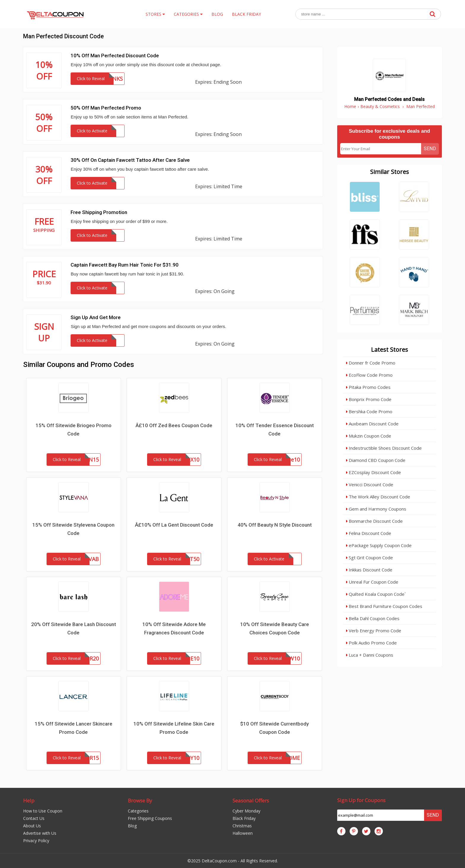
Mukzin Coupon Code (369, 436)
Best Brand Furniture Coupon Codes (384, 606)
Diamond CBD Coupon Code (376, 460)
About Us (32, 826)
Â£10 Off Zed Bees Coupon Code (174, 425)
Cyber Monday (246, 811)
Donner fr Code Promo (371, 363)
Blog (132, 826)
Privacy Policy (36, 841)
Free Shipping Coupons (150, 818)
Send (430, 149)
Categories (138, 811)
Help (29, 800)
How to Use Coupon (43, 811)
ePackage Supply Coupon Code (379, 545)
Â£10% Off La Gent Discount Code (174, 525)
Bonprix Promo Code (369, 399)
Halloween (243, 833)
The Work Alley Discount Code (378, 497)
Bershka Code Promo (369, 411)
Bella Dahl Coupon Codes (373, 618)
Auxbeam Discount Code (372, 424)
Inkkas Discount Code (369, 570)
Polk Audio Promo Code (371, 643)
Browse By (140, 800)
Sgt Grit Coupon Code (370, 557)
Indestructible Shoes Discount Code (384, 448)
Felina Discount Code (369, 533)
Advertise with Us (40, 833)
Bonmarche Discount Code (374, 521)
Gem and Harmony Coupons (376, 509)
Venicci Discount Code (370, 484)
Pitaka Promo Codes (368, 387)
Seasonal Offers (251, 800)
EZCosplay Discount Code (374, 472)
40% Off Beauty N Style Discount (275, 525)
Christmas (242, 826)
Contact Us (34, 818)
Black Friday (244, 818)
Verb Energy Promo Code (374, 631)
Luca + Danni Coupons (370, 655)
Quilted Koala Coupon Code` (376, 594)
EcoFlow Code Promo (369, 375)
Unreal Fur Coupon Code (372, 582)
